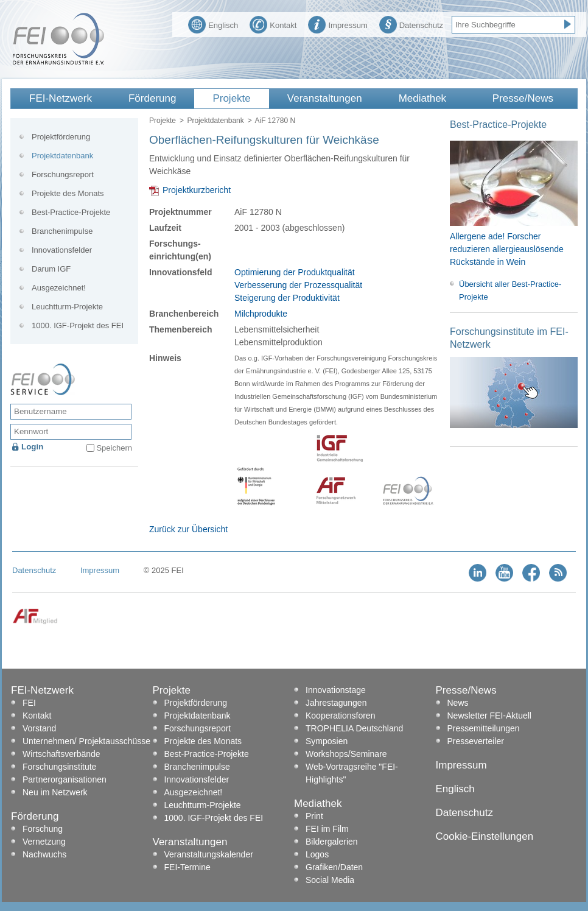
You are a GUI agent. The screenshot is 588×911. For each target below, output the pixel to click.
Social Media (330, 880)
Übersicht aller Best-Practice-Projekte (510, 290)
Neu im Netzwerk (55, 792)
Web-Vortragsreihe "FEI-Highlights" (352, 773)
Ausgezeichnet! (59, 288)
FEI (29, 703)
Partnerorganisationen (65, 779)
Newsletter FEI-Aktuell (489, 716)
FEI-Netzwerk (61, 98)
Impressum (338, 24)
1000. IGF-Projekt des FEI (78, 325)
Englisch (213, 24)
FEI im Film (327, 829)
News (458, 703)
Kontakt (273, 24)
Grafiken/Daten (334, 867)
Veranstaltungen (325, 98)
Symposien (327, 741)
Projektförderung (61, 137)
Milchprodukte (261, 314)
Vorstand (39, 728)
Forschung (43, 829)
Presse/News (523, 98)
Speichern (114, 448)
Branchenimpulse (62, 231)
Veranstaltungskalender (209, 854)
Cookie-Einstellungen (485, 836)
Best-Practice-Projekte (71, 212)
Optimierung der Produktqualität (295, 272)
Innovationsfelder (62, 250)
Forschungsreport (63, 174)
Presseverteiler (476, 741)
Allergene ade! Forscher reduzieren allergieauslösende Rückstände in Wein (507, 249)
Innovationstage (336, 690)
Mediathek (422, 98)
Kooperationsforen (340, 716)
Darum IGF (51, 269)
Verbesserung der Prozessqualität (298, 285)
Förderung (152, 98)
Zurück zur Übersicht (188, 529)
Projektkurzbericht (197, 190)
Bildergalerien (332, 842)
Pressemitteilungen (484, 728)
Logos (317, 854)
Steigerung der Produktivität (287, 298)
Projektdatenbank (215, 121)
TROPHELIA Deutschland (354, 728)
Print (314, 816)
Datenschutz (411, 24)
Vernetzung (44, 842)
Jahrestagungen (336, 703)
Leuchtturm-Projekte (67, 307)
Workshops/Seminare (346, 754)
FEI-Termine (187, 867)
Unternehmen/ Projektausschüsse (86, 741)
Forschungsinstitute (59, 767)
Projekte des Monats (68, 193)
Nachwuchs (44, 854)
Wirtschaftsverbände (61, 754)
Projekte (231, 98)
